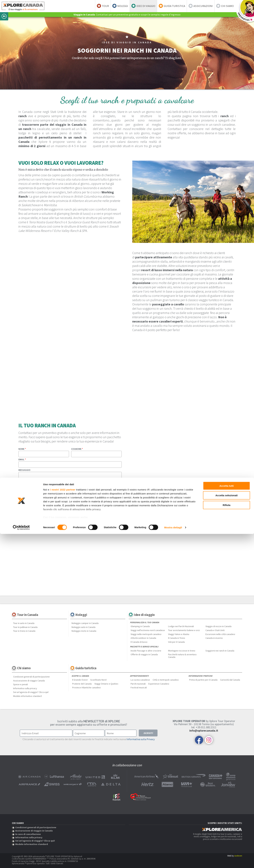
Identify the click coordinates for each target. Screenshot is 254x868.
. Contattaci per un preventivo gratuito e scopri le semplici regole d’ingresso (127, 14)
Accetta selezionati (226, 829)
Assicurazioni (203, 6)
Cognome (77, 449)
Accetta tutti (227, 820)
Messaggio (24, 470)
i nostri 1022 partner (63, 824)
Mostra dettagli (173, 862)
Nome (22, 449)
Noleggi (123, 6)
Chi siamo (227, 6)
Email (22, 459)
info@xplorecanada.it (204, 731)
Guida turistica (174, 6)
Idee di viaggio (146, 6)
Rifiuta (227, 839)
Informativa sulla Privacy (141, 739)
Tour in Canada (27, 615)
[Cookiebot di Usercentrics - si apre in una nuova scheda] (21, 862)
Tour (105, 6)
